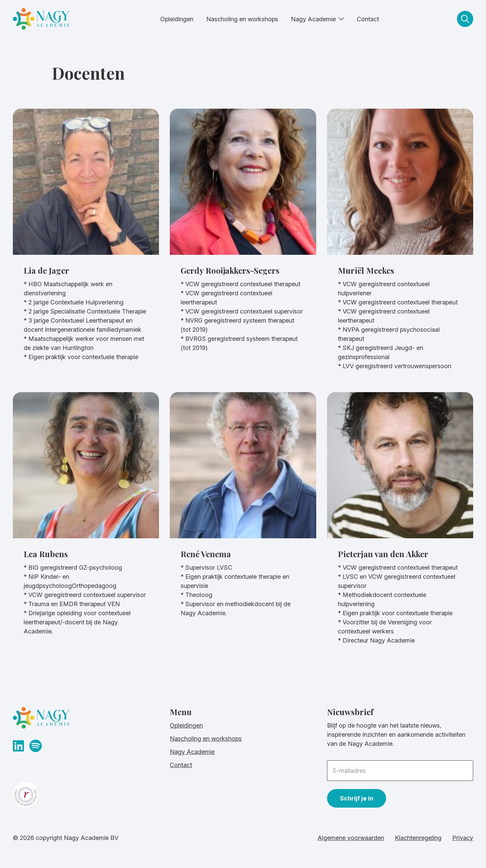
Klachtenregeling (418, 838)
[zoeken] (465, 19)
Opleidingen (177, 19)
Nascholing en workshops (242, 19)
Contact (368, 19)
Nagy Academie (313, 19)
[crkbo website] (86, 795)
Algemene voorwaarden (351, 838)
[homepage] (41, 20)
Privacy (463, 838)
